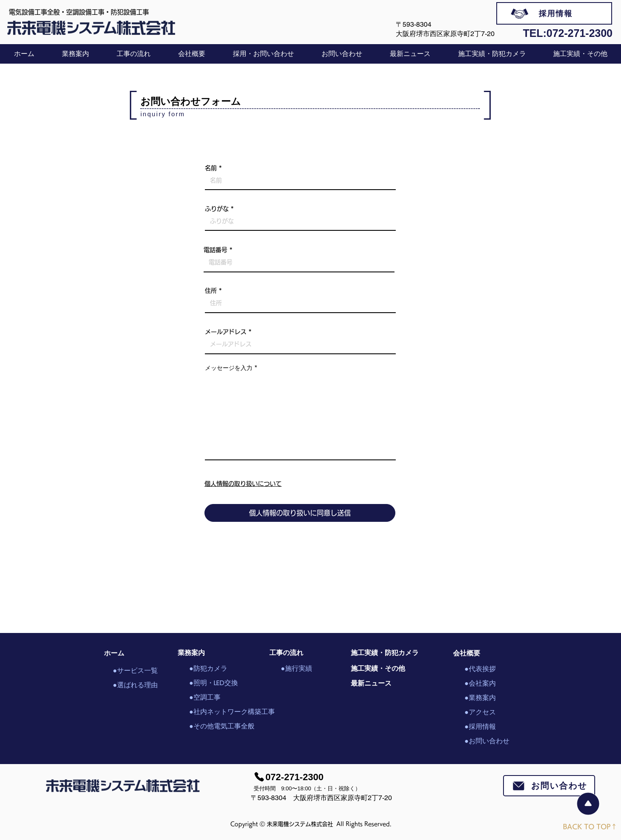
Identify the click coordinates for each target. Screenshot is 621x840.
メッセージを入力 (229, 368)
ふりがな (217, 209)
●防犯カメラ (208, 668)
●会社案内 (480, 683)
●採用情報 (480, 727)
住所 (211, 291)
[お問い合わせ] (549, 786)
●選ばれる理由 (135, 685)
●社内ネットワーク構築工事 (219, 712)
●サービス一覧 (135, 671)
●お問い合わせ (487, 741)
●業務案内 (480, 698)
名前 (211, 168)
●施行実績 (297, 668)
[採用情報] (554, 13)
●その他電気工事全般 (219, 726)
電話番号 (215, 250)
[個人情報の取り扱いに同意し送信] (300, 513)
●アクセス (480, 712)
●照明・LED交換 (214, 683)
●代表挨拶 (480, 669)
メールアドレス (226, 332)
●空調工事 (205, 697)
